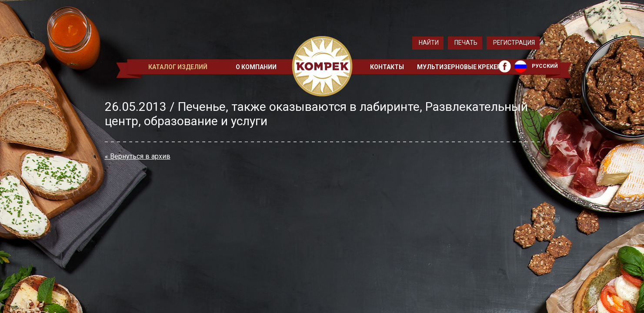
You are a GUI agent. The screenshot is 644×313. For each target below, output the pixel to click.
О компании (256, 67)
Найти (429, 43)
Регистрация (514, 43)
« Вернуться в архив (138, 156)
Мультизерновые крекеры (462, 67)
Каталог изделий (178, 67)
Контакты (387, 67)
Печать (466, 43)
